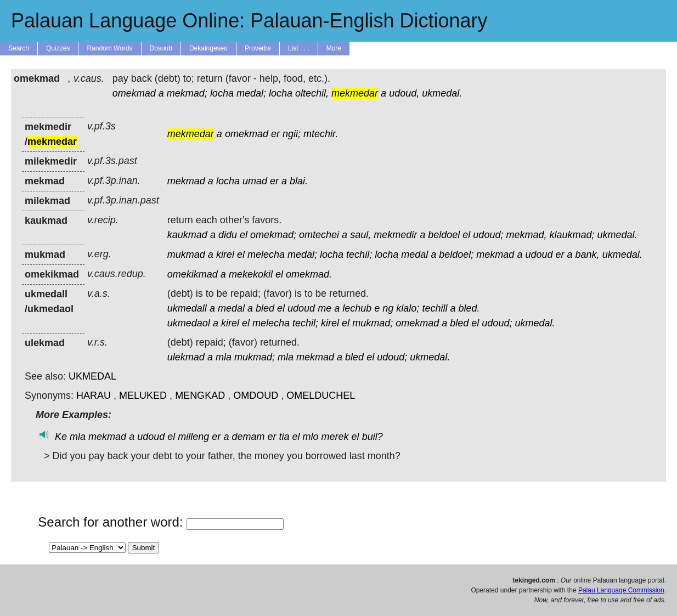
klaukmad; (572, 235)
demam (248, 437)
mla (224, 357)
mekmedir (395, 235)
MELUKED (143, 395)
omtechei (319, 235)
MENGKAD (200, 395)
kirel (225, 255)
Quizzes (58, 48)
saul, (360, 235)
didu (228, 235)
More (334, 48)
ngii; (292, 134)
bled (265, 308)
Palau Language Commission (621, 590)
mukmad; (373, 323)
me (325, 308)
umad (255, 181)
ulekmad (186, 357)
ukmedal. (442, 93)
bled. (469, 308)
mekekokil (251, 274)
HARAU (94, 395)
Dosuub (161, 48)
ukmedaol (189, 323)
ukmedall (187, 308)
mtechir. (321, 134)
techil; (359, 255)
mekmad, (526, 235)
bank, (588, 255)
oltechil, (312, 93)
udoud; (488, 235)
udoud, (404, 93)
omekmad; (273, 235)
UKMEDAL (92, 376)
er (275, 134)
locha (222, 93)
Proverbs (258, 48)
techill (435, 308)
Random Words (109, 48)
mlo (311, 437)
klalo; (408, 308)
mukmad (186, 255)
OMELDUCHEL (321, 395)
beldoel (444, 235)
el (244, 235)
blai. (299, 181)
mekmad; (187, 93)
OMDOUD (256, 395)
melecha (266, 255)
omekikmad (193, 274)
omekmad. (309, 274)
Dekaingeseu (208, 48)
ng (388, 308)
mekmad (186, 181)
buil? (373, 437)
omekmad (134, 93)
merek (335, 437)
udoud (539, 255)
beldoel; (456, 255)
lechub (357, 308)
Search (19, 48)
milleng (193, 437)
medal (414, 255)
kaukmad (187, 235)
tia (284, 437)
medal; (251, 93)
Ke (61, 437)
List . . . (299, 48)
